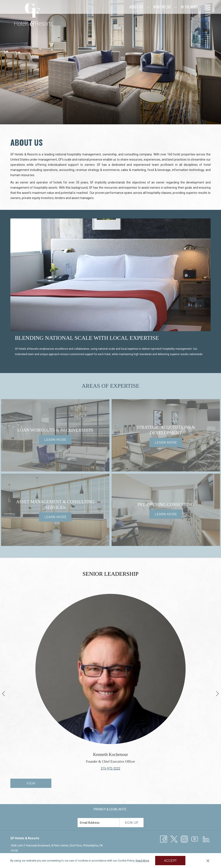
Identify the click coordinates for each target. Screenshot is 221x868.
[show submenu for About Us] (112, 7)
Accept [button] (170, 861)
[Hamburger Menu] (206, 7)
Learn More (55, 440)
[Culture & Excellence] (183, 7)
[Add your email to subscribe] (99, 823)
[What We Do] (125, 7)
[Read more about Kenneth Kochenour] (110, 669)
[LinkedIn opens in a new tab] (206, 839)
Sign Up (132, 823)
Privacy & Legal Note (110, 809)
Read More (142, 861)
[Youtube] (195, 839)
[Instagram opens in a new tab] (184, 839)
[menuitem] (110, 809)
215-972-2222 (110, 768)
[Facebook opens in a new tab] (164, 839)
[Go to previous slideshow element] (4, 693)
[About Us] (100, 7)
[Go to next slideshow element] (217, 693)
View (31, 783)
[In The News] (153, 7)
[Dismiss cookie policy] (208, 861)
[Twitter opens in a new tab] (174, 839)
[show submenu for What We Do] (139, 7)
